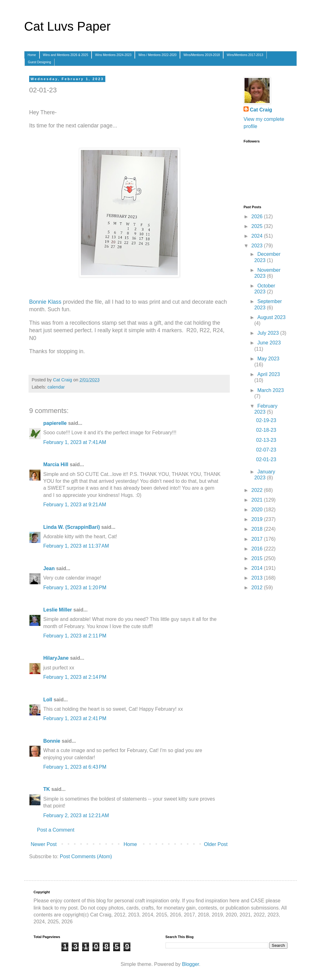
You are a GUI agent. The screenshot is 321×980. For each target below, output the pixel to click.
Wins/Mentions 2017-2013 (245, 55)
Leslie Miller (58, 610)
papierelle (55, 423)
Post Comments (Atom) (86, 856)
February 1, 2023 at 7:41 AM (75, 442)
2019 (258, 519)
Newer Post (44, 844)
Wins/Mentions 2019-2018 (202, 55)
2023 (258, 246)
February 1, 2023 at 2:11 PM (75, 636)
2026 (258, 217)
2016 (258, 549)
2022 (258, 490)
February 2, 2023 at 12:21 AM (76, 815)
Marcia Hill (56, 464)
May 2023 (268, 359)
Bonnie (52, 741)
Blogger (190, 964)
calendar (56, 387)
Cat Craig (261, 110)
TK (47, 789)
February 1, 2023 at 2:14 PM (75, 677)
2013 (258, 578)
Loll (48, 700)
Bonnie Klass (45, 302)
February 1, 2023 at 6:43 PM (75, 767)
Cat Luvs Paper (67, 26)
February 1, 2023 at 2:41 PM (75, 718)
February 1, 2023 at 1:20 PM (75, 588)
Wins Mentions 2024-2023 (113, 55)
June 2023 (269, 343)
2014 (258, 568)
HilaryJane (56, 658)
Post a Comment (56, 830)
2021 (258, 500)
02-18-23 (266, 430)
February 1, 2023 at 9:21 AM (75, 505)
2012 (258, 588)
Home (32, 55)
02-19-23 (266, 420)
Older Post (216, 844)
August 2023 (271, 317)
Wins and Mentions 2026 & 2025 (66, 55)
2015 (258, 558)
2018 (258, 529)
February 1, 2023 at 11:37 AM (76, 546)
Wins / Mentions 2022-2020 (157, 55)
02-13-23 (266, 440)
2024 (258, 236)
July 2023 (269, 333)
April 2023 (269, 374)
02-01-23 (266, 459)
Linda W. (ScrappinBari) (71, 527)
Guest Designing (39, 62)
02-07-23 (266, 450)
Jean (49, 568)
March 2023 (271, 390)
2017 (258, 539)
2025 (258, 226)
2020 (258, 510)
